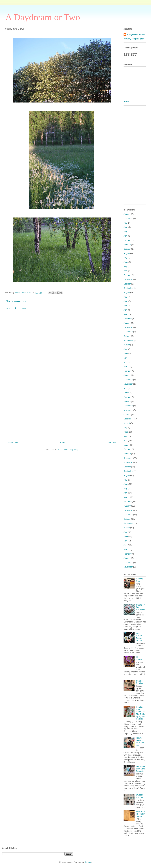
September (128, 288)
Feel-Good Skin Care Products (141, 769)
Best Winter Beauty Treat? (139, 637)
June (126, 227)
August (127, 253)
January (127, 214)
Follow (126, 102)
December (128, 279)
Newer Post (13, 443)
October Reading (140, 682)
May (125, 232)
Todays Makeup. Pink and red (140, 741)
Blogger (88, 862)
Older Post (111, 443)
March (126, 314)
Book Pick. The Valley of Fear (141, 814)
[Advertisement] (62, 409)
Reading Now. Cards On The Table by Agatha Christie (140, 713)
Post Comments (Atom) (68, 450)
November (128, 218)
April (126, 236)
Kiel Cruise (139, 658)
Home (62, 443)
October (127, 249)
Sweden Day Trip (140, 796)
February (128, 240)
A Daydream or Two (43, 17)
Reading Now (140, 580)
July (125, 223)
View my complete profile (135, 39)
